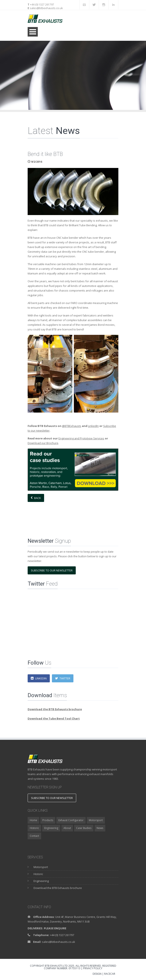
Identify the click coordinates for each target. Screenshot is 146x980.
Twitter (63, 678)
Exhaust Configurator (71, 820)
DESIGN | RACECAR (104, 974)
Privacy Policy (93, 968)
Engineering (51, 828)
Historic (34, 828)
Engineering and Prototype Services (81, 438)
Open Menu (33, 32)
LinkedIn (93, 426)
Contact (34, 836)
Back (36, 498)
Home (33, 820)
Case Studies (84, 828)
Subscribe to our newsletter (52, 570)
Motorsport (96, 820)
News (100, 828)
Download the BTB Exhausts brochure (58, 888)
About (67, 828)
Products (48, 820)
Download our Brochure (43, 443)
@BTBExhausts (72, 426)
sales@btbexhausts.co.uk (46, 8)
